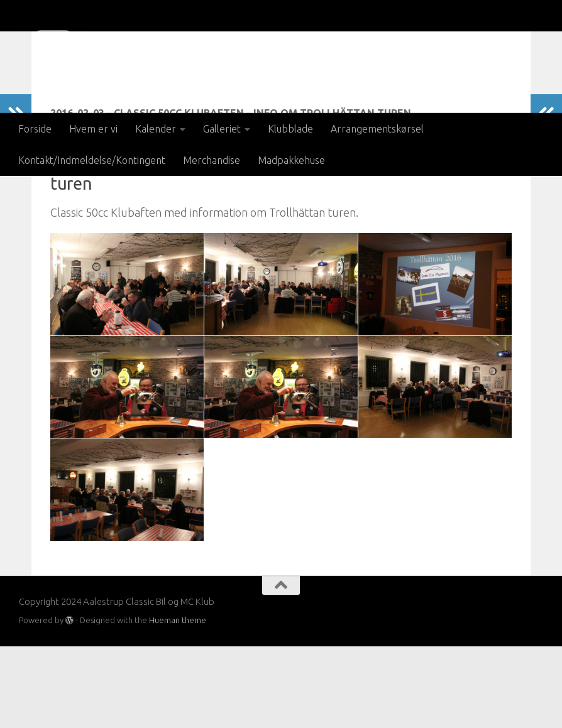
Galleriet (222, 129)
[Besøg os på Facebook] (534, 692)
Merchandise (212, 160)
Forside (35, 129)
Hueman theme (178, 702)
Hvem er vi (93, 129)
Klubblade (290, 129)
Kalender (156, 129)
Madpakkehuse (291, 160)
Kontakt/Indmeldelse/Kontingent (92, 160)
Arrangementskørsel (377, 129)
